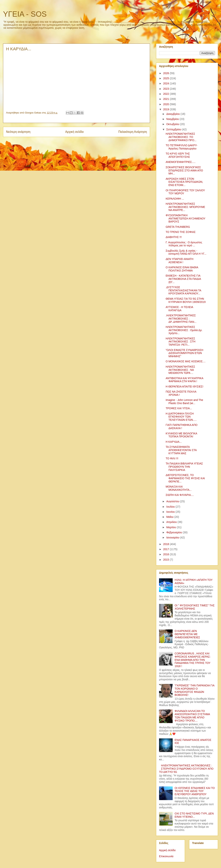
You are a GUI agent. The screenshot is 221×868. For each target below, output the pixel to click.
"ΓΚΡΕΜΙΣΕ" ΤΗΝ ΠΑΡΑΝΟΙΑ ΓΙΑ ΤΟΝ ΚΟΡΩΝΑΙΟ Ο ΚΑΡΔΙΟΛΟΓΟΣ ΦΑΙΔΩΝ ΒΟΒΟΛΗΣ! (195, 690)
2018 (167, 544)
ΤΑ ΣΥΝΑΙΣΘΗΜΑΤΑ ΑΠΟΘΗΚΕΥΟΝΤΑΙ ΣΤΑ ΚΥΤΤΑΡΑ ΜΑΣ (181, 450)
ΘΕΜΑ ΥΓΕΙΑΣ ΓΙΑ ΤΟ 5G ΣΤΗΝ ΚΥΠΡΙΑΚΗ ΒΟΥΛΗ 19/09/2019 (186, 300)
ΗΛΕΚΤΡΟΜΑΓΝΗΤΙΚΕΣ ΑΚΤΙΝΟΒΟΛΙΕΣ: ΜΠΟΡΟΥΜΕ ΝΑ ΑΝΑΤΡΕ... (185, 207)
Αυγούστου (173, 501)
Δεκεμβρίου (173, 114)
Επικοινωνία (166, 856)
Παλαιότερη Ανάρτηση (133, 132)
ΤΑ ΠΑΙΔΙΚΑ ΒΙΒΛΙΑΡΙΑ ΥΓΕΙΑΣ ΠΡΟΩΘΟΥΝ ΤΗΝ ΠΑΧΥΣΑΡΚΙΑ (184, 467)
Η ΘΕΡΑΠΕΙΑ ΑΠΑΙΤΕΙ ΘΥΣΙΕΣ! (184, 387)
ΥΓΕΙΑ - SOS (25, 14)
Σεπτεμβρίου (174, 129)
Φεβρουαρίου (174, 532)
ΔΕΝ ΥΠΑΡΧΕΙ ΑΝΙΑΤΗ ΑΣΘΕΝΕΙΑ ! (180, 261)
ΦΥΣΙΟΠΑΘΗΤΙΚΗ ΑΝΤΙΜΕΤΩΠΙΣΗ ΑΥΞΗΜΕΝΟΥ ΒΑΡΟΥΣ (185, 219)
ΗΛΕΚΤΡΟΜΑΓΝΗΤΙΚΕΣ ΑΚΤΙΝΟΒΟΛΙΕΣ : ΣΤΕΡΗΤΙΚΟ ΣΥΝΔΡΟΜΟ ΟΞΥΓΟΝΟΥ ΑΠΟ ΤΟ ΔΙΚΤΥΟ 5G (186, 769)
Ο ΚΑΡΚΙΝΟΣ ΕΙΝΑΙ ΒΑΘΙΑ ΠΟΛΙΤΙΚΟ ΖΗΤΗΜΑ (182, 269)
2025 (167, 78)
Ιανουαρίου (173, 537)
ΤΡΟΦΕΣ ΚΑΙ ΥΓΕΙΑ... (179, 408)
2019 (167, 109)
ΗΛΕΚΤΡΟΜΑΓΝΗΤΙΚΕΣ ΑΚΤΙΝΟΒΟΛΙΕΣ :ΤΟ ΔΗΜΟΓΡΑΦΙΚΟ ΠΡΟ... (181, 137)
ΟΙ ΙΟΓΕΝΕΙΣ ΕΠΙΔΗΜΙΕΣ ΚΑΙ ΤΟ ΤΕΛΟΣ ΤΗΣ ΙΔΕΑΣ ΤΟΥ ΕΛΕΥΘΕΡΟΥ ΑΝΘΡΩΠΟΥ (195, 791)
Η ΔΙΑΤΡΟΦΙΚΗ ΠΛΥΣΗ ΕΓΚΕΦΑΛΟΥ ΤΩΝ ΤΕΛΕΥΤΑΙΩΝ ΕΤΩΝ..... (181, 417)
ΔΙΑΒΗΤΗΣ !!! (174, 237)
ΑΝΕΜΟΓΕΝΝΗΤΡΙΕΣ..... (181, 162)
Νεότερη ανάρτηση (18, 132)
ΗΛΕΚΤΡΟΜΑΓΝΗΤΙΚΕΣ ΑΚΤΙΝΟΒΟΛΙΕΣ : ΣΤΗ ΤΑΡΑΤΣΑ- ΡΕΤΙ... (180, 342)
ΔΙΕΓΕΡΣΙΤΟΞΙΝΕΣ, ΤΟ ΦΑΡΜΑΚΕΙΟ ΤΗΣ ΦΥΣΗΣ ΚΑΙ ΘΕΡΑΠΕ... (185, 478)
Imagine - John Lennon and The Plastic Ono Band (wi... (184, 402)
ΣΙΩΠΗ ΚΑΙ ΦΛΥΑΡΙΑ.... (180, 495)
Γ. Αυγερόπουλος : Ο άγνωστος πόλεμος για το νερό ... (184, 244)
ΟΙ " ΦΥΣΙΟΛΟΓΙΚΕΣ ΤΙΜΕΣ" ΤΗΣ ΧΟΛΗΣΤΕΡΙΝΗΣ (195, 607)
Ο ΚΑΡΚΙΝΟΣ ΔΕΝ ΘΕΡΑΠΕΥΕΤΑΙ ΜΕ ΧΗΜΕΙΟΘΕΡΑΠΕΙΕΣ (187, 634)
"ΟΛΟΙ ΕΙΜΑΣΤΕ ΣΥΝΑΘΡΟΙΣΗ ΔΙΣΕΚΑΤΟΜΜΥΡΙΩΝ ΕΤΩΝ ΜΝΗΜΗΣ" (184, 353)
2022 (167, 94)
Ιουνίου (171, 512)
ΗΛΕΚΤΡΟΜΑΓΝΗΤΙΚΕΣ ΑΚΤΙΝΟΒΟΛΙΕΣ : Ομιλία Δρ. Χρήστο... (184, 330)
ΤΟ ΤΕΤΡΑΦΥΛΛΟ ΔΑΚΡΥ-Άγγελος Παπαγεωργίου (182, 147)
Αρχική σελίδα (74, 132)
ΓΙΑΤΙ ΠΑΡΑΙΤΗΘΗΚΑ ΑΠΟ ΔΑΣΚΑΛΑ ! (182, 427)
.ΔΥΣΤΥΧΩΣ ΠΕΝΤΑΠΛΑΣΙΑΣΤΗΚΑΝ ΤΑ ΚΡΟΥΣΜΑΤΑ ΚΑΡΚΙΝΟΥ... (183, 290)
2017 (167, 549)
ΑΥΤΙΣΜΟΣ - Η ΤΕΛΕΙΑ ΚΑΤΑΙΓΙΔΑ (179, 309)
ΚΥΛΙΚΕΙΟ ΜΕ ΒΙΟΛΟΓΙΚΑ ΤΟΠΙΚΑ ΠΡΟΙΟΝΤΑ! (181, 435)
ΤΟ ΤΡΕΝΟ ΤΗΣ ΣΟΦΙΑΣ (181, 232)
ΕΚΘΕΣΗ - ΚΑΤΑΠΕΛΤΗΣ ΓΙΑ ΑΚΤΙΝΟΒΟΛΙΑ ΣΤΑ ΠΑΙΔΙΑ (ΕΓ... (183, 279)
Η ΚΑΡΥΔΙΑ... (174, 442)
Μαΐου (170, 517)
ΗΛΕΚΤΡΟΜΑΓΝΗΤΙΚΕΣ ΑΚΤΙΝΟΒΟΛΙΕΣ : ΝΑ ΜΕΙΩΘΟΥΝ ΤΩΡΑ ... (180, 370)
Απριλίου (172, 522)
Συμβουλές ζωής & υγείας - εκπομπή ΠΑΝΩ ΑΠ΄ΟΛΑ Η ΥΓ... (186, 252)
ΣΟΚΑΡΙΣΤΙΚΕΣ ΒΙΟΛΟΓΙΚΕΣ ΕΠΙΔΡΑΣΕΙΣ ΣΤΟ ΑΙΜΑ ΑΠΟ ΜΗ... (184, 170)
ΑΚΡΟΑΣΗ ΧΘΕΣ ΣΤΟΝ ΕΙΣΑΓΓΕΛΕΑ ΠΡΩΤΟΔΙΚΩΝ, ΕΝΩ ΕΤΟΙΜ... (184, 182)
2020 (167, 104)
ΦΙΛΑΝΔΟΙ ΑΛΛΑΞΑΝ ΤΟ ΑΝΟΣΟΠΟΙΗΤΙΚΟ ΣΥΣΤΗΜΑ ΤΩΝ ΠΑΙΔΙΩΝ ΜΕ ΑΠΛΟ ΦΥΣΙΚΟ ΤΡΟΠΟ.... (192, 716)
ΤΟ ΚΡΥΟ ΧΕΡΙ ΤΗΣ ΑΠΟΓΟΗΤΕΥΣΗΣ (178, 155)
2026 (167, 73)
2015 (167, 560)
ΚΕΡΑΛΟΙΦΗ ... (175, 199)
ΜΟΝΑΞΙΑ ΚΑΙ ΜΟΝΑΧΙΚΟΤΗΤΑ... (179, 488)
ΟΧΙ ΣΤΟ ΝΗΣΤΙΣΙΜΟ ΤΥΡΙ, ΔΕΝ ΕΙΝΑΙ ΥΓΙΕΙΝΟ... (194, 815)
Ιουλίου (171, 507)
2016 (167, 554)
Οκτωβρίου (173, 124)
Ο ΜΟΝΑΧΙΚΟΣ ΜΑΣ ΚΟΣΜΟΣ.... (186, 361)
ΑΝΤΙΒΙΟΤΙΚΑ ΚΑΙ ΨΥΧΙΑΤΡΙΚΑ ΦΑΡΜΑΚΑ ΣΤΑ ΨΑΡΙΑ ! (184, 380)
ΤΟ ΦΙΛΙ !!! (172, 458)
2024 (167, 83)
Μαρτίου (172, 527)
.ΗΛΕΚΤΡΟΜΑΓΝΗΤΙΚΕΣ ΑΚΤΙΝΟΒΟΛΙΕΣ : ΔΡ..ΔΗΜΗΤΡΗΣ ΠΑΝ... (181, 319)
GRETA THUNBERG (178, 227)
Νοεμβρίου (173, 119)
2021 (167, 99)
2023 (167, 89)
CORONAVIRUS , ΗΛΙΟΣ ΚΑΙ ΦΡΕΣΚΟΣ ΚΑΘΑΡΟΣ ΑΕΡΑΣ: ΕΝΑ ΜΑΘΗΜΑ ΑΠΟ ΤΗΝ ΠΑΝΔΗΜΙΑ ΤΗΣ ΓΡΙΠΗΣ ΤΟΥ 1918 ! (193, 660)
